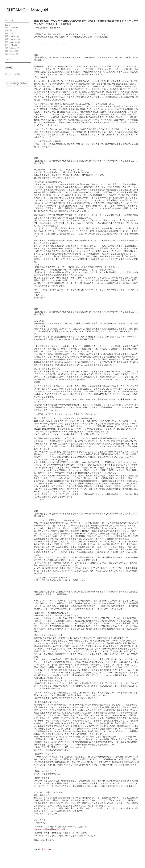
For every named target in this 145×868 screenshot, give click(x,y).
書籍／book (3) (11, 33)
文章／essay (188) (12, 51)
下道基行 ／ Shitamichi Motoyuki (68, 10)
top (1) (8, 25)
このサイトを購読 (13, 74)
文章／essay (46, 849)
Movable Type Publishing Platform (17, 864)
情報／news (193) (12, 27)
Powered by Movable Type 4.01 (17, 84)
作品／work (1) (11, 30)
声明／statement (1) (12, 42)
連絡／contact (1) (11, 54)
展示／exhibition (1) (12, 36)
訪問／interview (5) (12, 48)
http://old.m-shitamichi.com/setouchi (49, 829)
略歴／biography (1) (12, 39)
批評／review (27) (12, 45)
